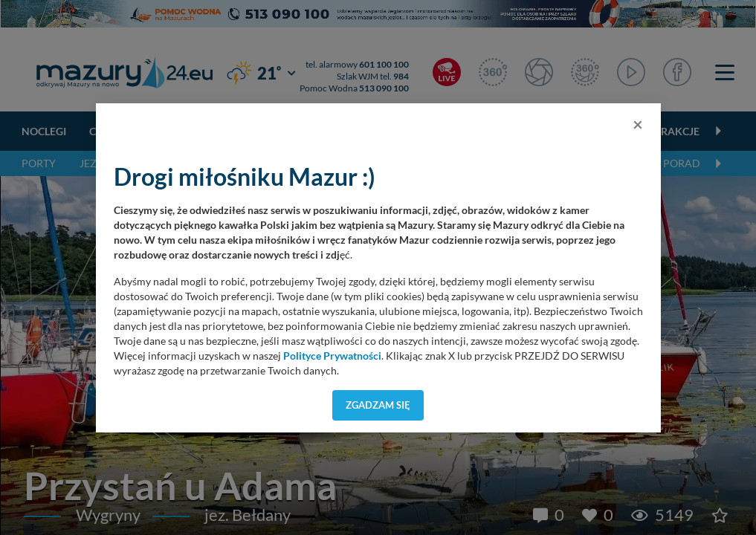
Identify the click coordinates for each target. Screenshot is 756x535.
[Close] (638, 124)
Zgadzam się (378, 405)
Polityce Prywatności (332, 356)
